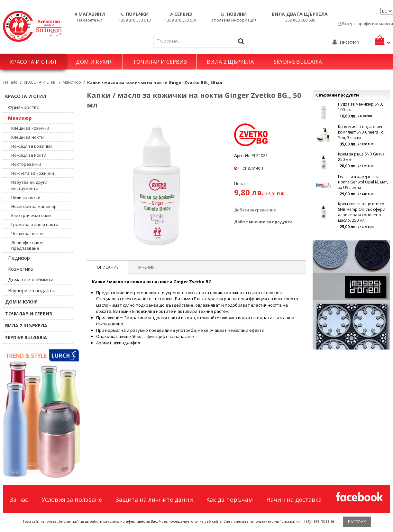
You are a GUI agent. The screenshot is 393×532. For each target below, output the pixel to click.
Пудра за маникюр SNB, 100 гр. (361, 107)
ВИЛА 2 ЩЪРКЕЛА (230, 62)
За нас (19, 499)
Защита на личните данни (154, 499)
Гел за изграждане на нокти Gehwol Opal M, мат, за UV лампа (363, 182)
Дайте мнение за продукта (263, 222)
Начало (10, 82)
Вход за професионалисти (366, 24)
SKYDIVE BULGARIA (298, 62)
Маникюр (72, 82)
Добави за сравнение (255, 210)
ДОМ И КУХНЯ (94, 62)
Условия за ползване (72, 499)
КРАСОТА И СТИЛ (33, 62)
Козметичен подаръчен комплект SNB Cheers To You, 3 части (361, 132)
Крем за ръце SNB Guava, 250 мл (362, 157)
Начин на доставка (294, 499)
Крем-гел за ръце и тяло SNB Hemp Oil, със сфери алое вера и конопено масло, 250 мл (362, 212)
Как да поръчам (229, 499)
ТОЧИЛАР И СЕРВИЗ (160, 62)
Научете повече (319, 521)
